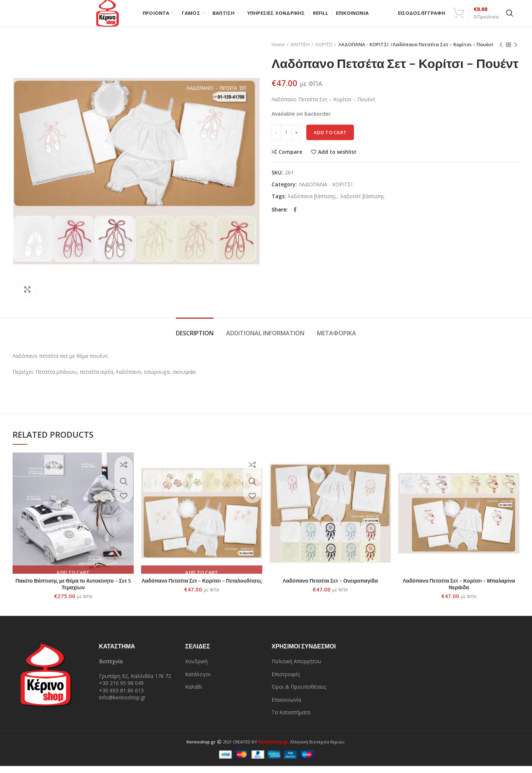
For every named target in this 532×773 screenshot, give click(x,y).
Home (278, 52)
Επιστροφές (286, 681)
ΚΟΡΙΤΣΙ (324, 52)
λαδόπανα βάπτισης (312, 204)
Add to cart (330, 139)
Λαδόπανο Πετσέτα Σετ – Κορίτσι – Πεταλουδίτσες (202, 588)
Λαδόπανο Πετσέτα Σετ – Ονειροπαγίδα (330, 588)
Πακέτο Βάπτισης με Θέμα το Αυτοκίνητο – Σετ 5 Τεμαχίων (73, 591)
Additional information (265, 340)
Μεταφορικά (337, 340)
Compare (290, 159)
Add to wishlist (337, 159)
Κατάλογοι (198, 681)
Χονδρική (196, 668)
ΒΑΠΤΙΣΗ (300, 52)
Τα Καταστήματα (291, 720)
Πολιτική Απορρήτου (296, 668)
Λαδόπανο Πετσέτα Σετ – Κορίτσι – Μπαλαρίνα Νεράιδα (459, 591)
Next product (516, 52)
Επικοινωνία (286, 707)
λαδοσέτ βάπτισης (362, 204)
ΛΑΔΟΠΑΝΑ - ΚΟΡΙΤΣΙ (362, 52)
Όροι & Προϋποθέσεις (299, 694)
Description (195, 340)
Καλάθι (194, 694)
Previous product (501, 52)
